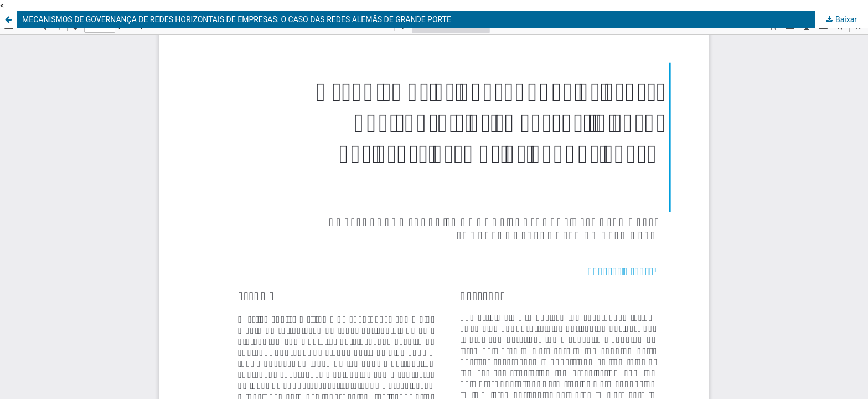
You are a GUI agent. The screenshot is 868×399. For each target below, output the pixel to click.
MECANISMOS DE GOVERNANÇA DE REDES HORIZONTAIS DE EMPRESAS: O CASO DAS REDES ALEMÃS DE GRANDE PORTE (237, 19)
